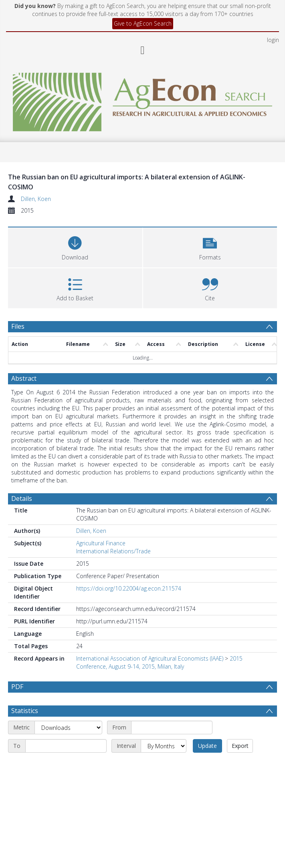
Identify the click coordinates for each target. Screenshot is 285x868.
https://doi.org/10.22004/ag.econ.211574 (129, 588)
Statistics (25, 730)
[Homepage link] (142, 100)
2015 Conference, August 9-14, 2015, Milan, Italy (159, 662)
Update (207, 765)
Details (22, 498)
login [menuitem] (273, 40)
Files (18, 326)
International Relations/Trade (113, 551)
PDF (17, 687)
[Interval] (164, 765)
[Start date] (172, 747)
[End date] (66, 765)
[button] (210, 246)
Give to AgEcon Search (143, 23)
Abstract (24, 378)
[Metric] (68, 747)
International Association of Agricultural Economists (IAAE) (150, 658)
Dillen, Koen (36, 199)
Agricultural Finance (101, 543)
